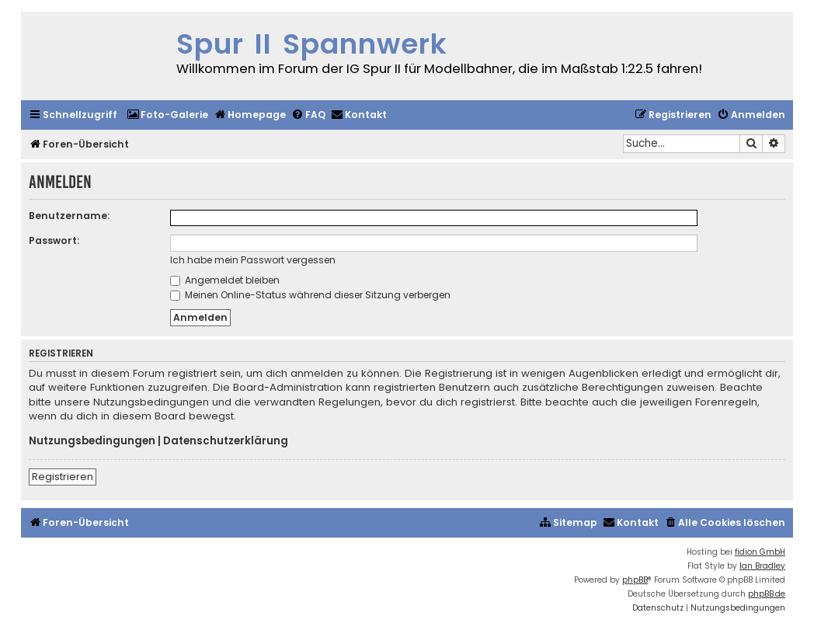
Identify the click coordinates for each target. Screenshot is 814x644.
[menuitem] (167, 115)
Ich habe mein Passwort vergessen (253, 260)
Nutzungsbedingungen (92, 441)
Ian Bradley (762, 566)
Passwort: (54, 240)
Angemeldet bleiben (225, 280)
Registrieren (63, 477)
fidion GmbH (760, 552)
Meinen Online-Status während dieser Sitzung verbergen (310, 295)
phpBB (635, 580)
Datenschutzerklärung (226, 441)
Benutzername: (69, 216)
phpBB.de (767, 594)
